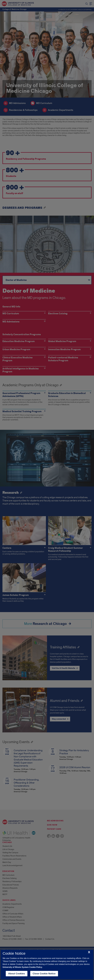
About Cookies (17, 974)
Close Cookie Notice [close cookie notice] (44, 974)
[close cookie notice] (89, 952)
